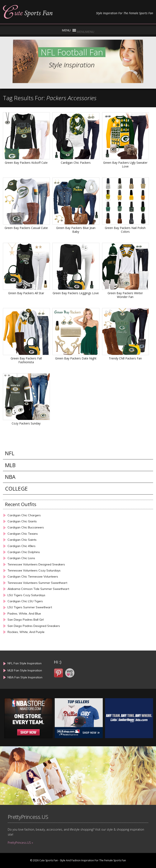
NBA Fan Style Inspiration (25, 677)
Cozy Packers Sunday (26, 423)
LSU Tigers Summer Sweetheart (30, 607)
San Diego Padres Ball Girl (26, 620)
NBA (10, 477)
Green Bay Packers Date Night (76, 358)
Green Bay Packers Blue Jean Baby (76, 230)
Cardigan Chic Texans (23, 534)
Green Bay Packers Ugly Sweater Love (125, 164)
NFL (10, 453)
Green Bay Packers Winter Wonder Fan (125, 295)
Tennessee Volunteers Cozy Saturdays (34, 571)
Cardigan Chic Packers (76, 163)
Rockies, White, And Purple (26, 632)
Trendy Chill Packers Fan (125, 358)
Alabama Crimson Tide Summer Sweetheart (38, 589)
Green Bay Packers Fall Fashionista (26, 360)
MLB (10, 465)
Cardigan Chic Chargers (24, 515)
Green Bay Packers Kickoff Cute (26, 163)
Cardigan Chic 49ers (22, 546)
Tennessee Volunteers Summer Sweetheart (37, 583)
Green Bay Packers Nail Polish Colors (125, 230)
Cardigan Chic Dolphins (24, 552)
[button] (85, 32)
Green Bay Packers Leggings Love (76, 293)
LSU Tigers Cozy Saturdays (26, 595)
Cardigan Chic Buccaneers (26, 527)
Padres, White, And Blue (24, 614)
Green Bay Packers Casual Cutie (26, 228)
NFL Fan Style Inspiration (25, 663)
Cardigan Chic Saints (22, 540)
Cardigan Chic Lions (21, 558)
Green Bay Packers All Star (26, 293)
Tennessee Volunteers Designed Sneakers (36, 564)
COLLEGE (16, 489)
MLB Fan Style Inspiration (25, 670)
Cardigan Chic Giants (22, 521)
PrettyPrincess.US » (20, 843)
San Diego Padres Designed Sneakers (34, 626)
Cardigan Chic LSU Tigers (25, 601)
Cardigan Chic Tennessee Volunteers (33, 577)
